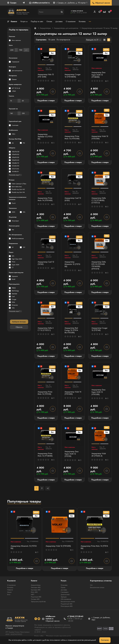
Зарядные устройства (38, 601)
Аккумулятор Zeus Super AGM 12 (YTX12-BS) (98, 392)
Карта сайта (39, 636)
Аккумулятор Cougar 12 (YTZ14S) (99, 329)
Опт (91, 585)
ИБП (33, 594)
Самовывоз (65, 592)
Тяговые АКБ (35, 599)
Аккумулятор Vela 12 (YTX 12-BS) (46, 76)
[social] (36, 619)
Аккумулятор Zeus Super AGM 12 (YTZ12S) (72, 454)
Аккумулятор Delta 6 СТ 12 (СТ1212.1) (46, 329)
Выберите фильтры (19, 322)
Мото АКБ (34, 592)
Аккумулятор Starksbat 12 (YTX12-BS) (45, 137)
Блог (9, 594)
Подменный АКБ (67, 604)
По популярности (63, 40)
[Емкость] (13, 101)
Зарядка (64, 597)
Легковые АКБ (36, 587)
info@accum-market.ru (41, 3)
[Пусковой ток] (13, 113)
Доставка (64, 590)
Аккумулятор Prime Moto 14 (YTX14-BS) (45, 199)
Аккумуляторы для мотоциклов (66, 28)
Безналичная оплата (68, 601)
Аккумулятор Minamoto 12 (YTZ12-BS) (73, 264)
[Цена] (12, 50)
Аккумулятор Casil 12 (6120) (73, 199)
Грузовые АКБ (36, 590)
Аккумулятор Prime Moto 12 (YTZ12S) (45, 393)
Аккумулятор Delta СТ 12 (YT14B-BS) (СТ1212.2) (99, 200)
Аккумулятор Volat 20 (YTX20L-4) (99, 455)
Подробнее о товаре (46, 101)
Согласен (105, 640)
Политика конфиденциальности (59, 636)
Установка (64, 585)
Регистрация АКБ (67, 606)
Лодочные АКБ (36, 597)
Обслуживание (66, 599)
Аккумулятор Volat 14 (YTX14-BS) (73, 393)
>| (48, 488)
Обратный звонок (101, 3)
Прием (63, 587)
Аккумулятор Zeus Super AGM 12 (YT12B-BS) (98, 75)
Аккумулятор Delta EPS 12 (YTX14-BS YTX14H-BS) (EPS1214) (99, 265)
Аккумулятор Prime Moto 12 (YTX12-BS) (72, 138)
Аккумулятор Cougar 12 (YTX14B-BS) (73, 76)
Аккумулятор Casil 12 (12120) (46, 263)
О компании (11, 585)
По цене (52, 40)
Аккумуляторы (45, 28)
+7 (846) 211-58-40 (77, 11)
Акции (9, 592)
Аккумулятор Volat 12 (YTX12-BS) (100, 138)
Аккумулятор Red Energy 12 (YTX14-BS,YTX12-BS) (71, 330)
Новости (10, 590)
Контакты (10, 587)
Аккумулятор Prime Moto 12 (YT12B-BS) (45, 455)
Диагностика (65, 594)
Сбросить (19, 327)
